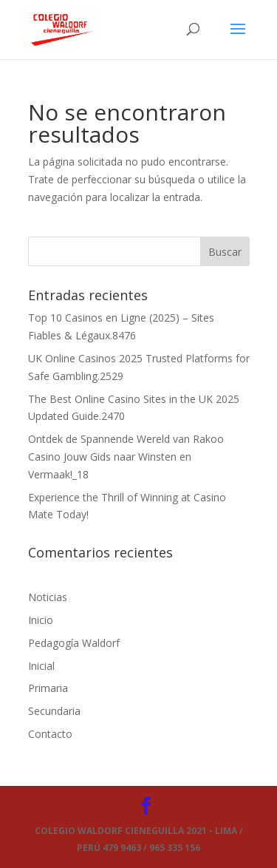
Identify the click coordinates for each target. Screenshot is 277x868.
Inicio (41, 620)
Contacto (50, 734)
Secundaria (54, 711)
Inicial (41, 666)
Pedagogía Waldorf (74, 643)
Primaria (48, 688)
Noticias (48, 597)
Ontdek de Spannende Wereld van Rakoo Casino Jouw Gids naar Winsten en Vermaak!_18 (126, 457)
